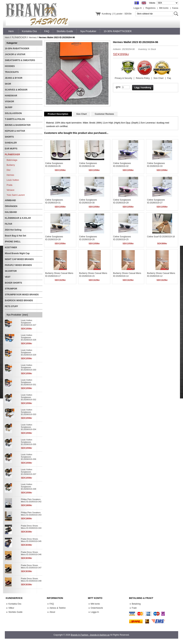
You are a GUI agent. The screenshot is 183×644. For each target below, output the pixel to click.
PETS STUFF (11, 306)
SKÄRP (9, 107)
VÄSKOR (9, 102)
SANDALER (11, 143)
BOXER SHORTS (13, 283)
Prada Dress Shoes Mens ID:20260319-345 (31, 540)
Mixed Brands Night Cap (17, 253)
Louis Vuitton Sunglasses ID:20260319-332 (29, 397)
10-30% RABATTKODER (17, 49)
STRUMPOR (11, 289)
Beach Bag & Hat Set (15, 236)
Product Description (58, 114)
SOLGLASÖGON (13, 113)
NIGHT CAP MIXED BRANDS (19, 259)
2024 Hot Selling (13, 230)
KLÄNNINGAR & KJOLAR (18, 218)
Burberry (11, 165)
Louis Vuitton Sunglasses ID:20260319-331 (29, 382)
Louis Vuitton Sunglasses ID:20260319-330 (29, 367)
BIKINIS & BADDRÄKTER (18, 125)
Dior (9, 170)
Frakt (134, 608)
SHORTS (9, 137)
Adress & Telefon (58, 608)
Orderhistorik (97, 608)
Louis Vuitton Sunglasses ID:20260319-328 (29, 337)
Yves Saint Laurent (16, 195)
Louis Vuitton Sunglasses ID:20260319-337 (29, 472)
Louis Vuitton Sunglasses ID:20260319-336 (29, 457)
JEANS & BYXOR (14, 78)
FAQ (52, 604)
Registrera (150, 8)
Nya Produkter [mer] (17, 315)
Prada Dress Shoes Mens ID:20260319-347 (31, 566)
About (52, 612)
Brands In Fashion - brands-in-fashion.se (90, 635)
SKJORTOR (11, 271)
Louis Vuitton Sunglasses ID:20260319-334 (29, 427)
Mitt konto (164, 8)
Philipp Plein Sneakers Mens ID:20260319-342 (31, 500)
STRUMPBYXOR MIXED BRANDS (22, 295)
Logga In (138, 8)
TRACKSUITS (12, 72)
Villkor (11, 608)
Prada (9, 185)
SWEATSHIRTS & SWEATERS (20, 60)
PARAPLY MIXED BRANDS (18, 265)
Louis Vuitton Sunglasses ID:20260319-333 (29, 412)
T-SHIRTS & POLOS (15, 119)
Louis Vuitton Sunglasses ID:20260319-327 (29, 323)
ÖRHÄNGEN (11, 206)
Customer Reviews (104, 114)
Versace (10, 190)
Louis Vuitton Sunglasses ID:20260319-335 (29, 442)
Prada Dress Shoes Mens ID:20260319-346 (31, 553)
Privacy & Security (123, 78)
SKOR (8, 84)
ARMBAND (10, 200)
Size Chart (159, 78)
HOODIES (10, 66)
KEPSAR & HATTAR (15, 131)
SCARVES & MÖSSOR (16, 90)
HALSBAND (11, 212)
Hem (11, 31)
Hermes (33, 37)
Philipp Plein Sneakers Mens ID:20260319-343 (31, 514)
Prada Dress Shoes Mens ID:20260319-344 (31, 527)
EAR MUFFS (11, 149)
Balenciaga (12, 160)
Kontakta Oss (15, 604)
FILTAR (8, 224)
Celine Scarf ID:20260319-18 (161, 237)
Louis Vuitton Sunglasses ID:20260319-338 (29, 487)
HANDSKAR (11, 96)
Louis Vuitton (13, 180)
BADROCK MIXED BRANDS (19, 300)
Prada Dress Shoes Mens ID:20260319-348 (31, 580)
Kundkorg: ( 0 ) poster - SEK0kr (117, 14)
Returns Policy (143, 78)
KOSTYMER (11, 248)
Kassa (175, 8)
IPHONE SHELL (13, 242)
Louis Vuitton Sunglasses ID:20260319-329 (29, 352)
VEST (8, 277)
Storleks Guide (15, 612)
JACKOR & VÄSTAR (15, 54)
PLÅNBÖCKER (19, 37)
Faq (169, 78)
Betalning (136, 604)
